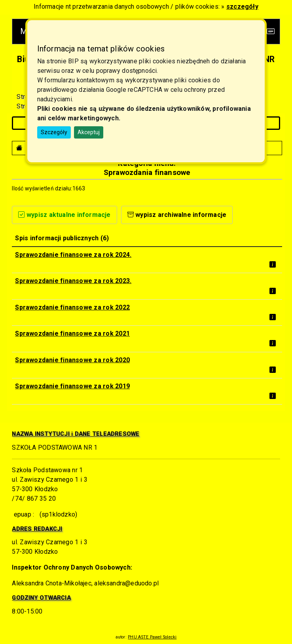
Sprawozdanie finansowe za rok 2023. (73, 281)
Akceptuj (89, 132)
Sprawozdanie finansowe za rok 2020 (72, 360)
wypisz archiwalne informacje (177, 215)
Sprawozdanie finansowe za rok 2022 (72, 307)
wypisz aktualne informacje (64, 215)
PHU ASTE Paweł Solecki (152, 637)
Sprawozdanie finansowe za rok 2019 (72, 386)
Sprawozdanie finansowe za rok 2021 (72, 333)
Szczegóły (54, 132)
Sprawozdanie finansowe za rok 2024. (73, 255)
